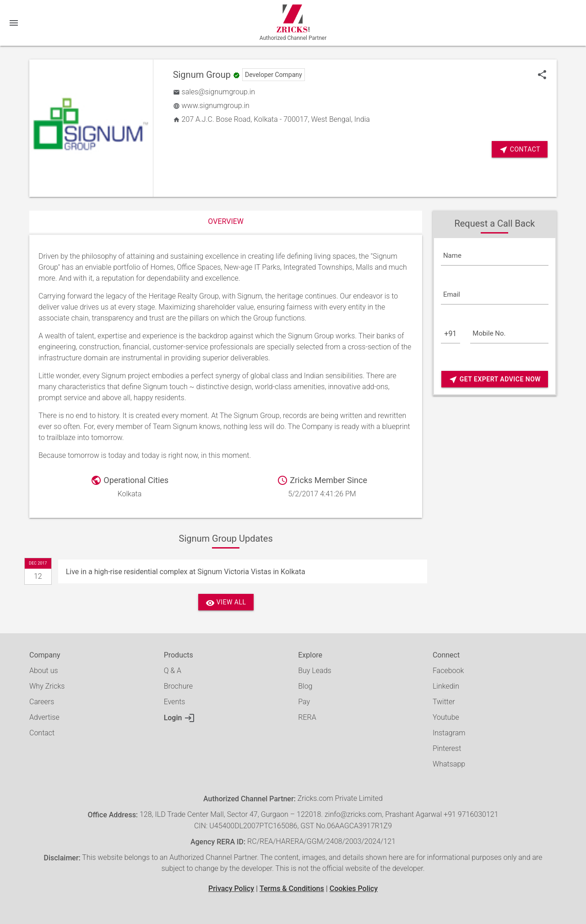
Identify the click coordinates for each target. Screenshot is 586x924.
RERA (307, 717)
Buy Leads (315, 671)
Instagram (449, 733)
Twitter (444, 702)
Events (175, 702)
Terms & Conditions (292, 889)
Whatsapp (449, 764)
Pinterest (447, 748)
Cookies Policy (354, 889)
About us (44, 671)
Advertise (44, 717)
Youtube (446, 717)
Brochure (178, 686)
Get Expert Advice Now (495, 379)
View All (226, 603)
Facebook (448, 671)
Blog (305, 686)
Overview (226, 221)
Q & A (173, 671)
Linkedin (446, 686)
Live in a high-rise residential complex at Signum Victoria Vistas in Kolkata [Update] (186, 572)
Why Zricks (47, 686)
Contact (42, 733)
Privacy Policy (231, 889)
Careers (42, 702)
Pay (304, 702)
